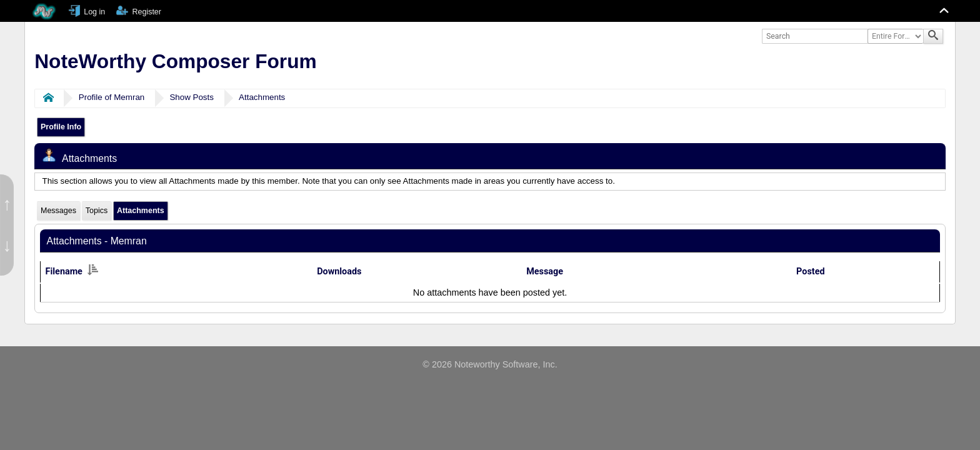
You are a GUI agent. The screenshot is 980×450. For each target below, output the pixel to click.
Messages (58, 211)
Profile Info (61, 127)
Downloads (339, 272)
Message (545, 272)
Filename (72, 272)
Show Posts (192, 97)
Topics (97, 211)
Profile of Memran (112, 97)
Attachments (262, 97)
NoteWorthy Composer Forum (175, 61)
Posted (810, 272)
